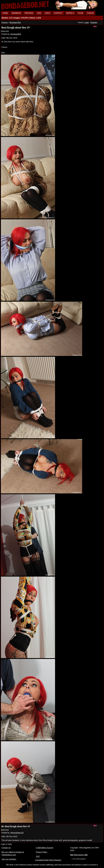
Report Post (5, 31)
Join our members (9, 859)
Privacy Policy (42, 852)
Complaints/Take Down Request (48, 860)
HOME (5, 13)
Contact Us (6, 848)
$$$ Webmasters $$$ (79, 855)
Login (87, 23)
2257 (38, 856)
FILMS (80, 13)
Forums (5, 23)
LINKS (47, 13)
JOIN (39, 13)
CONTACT (58, 13)
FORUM (90, 13)
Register (94, 23)
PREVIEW (29, 13)
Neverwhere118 (17, 833)
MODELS (70, 13)
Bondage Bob (15, 23)
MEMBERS (16, 13)
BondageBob (16, 34)
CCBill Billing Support (45, 848)
